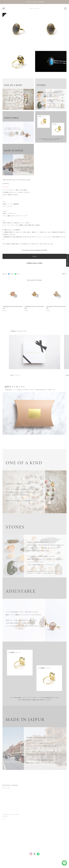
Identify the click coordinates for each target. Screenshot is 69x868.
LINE (17, 274)
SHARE (11, 274)
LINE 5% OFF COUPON (68, 260)
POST (5, 274)
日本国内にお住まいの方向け (34, 263)
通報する (64, 274)
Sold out (34, 256)
